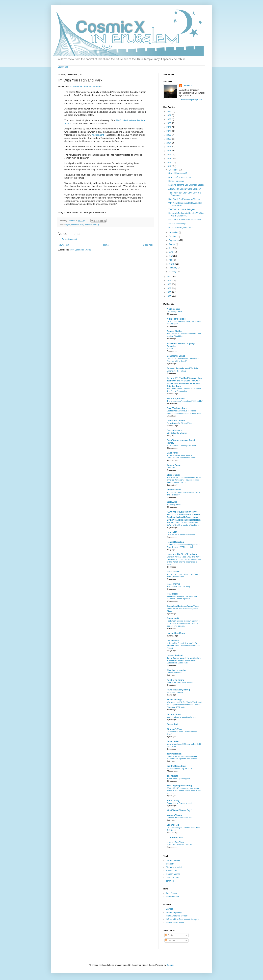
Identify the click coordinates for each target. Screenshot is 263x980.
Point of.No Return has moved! (180, 683)
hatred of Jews (91, 225)
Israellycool (172, 594)
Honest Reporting (175, 542)
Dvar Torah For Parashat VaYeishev (184, 199)
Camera (169, 909)
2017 (169, 143)
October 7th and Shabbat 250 (179, 818)
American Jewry (77, 225)
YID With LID (173, 825)
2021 (169, 127)
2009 (169, 281)
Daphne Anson (174, 465)
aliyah (68, 225)
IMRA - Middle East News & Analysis (182, 919)
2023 (169, 119)
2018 (169, 139)
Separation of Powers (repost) (180, 803)
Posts (169, 935)
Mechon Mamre (173, 874)
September (174, 240)
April (171, 260)
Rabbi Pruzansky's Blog (178, 690)
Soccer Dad (172, 724)
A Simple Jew (173, 309)
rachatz (170, 349)
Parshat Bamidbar (175, 673)
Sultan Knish (173, 741)
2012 (169, 162)
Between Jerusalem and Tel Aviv (182, 368)
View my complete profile (190, 99)
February (173, 268)
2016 (169, 147)
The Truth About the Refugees (182, 209)
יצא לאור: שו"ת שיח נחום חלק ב (180, 845)
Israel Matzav (173, 572)
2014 (169, 155)
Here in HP (172, 532)
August (172, 244)
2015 (169, 151)
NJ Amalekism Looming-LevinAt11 (181, 445)
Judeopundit (173, 618)
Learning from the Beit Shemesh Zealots (186, 185)
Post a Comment (69, 239)
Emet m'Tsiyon (174, 490)
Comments (171, 940)
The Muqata (173, 776)
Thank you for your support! (179, 778)
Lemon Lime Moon (176, 633)
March (172, 264)
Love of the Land (175, 655)
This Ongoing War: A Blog (179, 786)
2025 (169, 111)
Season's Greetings (177, 224)
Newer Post (64, 245)
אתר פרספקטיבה (175, 837)
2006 (169, 292)
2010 (169, 277)
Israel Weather (172, 897)
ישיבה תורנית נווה (173, 860)
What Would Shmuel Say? (179, 810)
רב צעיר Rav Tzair (175, 842)
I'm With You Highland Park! (181, 228)
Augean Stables (174, 331)
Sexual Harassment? (178, 173)
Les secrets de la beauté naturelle (181, 717)
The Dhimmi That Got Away (179, 586)
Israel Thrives (173, 584)
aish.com (170, 864)
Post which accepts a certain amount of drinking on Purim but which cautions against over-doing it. (183, 623)
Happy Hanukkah (176, 181)
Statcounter (63, 67)
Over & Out (172, 468)
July (171, 248)
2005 (169, 296)
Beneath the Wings (176, 356)
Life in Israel (173, 641)
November (174, 232)
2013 (169, 159)
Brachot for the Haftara (177, 371)
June (171, 252)
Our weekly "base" (175, 312)
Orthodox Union (173, 878)
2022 (169, 123)
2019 (169, 135)
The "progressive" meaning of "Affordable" (185, 401)
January (173, 272)
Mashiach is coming (176, 670)
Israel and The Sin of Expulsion (182, 554)
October (173, 236)
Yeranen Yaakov (175, 815)
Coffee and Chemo (176, 421)
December (174, 170)
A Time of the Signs (176, 319)
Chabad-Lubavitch (174, 867)
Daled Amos (173, 453)
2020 (169, 131)
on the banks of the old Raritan (85, 87)
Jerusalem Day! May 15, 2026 (180, 769)
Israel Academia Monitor (177, 916)
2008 (169, 284)
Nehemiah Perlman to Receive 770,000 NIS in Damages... (186, 214)
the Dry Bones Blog (176, 766)
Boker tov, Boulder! (176, 399)
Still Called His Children (177, 433)
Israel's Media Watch (175, 923)
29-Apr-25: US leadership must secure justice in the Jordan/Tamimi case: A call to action (184, 791)
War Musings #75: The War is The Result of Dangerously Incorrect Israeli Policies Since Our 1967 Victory (184, 705)
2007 (169, 288)
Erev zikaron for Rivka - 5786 (179, 423)
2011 (169, 166)
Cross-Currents (174, 430)
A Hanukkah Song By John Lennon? (185, 189)
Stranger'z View (174, 729)
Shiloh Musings (174, 700)
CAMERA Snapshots (177, 408)
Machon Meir (172, 871)
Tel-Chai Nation (174, 754)
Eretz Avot (172, 502)
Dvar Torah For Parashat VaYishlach (185, 220)
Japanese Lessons (175, 692)
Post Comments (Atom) (80, 250)
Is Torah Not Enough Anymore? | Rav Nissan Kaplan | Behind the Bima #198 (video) (183, 646)
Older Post (148, 245)
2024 (169, 115)
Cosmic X (187, 86)
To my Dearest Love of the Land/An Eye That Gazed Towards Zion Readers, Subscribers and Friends (184, 660)
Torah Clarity (173, 801)
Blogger (170, 965)
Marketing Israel (174, 505)
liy (98, 225)
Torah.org (170, 881)
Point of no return (175, 680)
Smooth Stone (174, 714)
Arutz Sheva (171, 893)
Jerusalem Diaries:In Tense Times (183, 606)
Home (106, 245)
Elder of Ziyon (174, 475)
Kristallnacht (98, 135)
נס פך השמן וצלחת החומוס (179, 177)
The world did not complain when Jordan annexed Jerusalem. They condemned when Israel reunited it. (184, 480)
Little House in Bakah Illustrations (181, 535)
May (171, 256)
